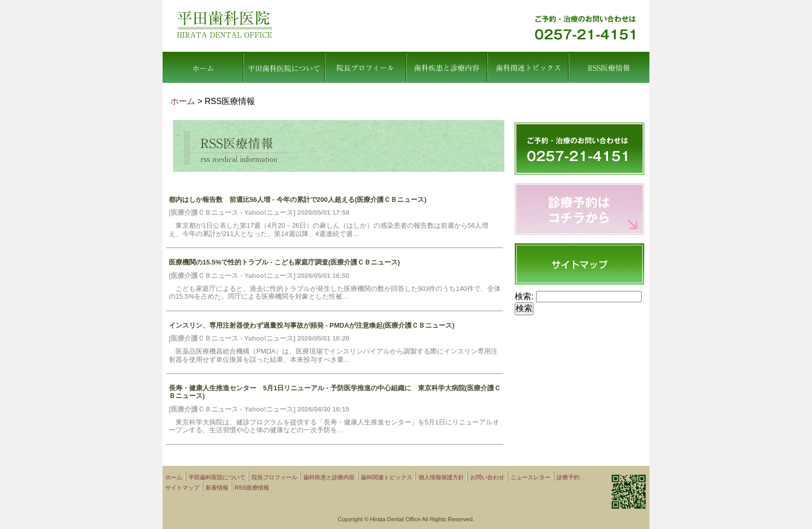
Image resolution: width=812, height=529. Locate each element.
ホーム (203, 67)
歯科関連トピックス (387, 477)
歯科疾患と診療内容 (446, 67)
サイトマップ (182, 488)
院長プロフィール (365, 67)
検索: (524, 296)
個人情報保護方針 (441, 477)
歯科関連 (528, 67)
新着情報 (217, 488)
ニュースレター (531, 477)
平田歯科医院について (284, 67)
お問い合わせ (487, 477)
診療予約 (568, 477)
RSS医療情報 (609, 67)
